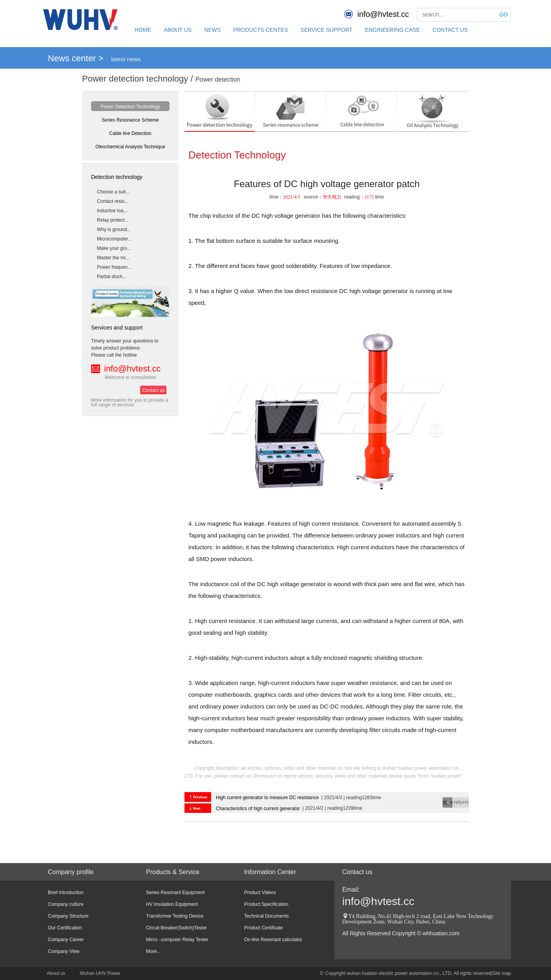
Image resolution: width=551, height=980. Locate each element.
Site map (502, 973)
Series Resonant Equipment (175, 893)
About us (56, 973)
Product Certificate (264, 928)
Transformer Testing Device (175, 916)
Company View (64, 951)
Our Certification (65, 928)
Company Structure (68, 916)
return (456, 802)
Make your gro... (114, 248)
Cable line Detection (130, 133)
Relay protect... (113, 220)
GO (504, 15)
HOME (143, 30)
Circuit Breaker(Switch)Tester (176, 928)
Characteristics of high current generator (258, 809)
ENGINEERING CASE (392, 30)
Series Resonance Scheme (130, 120)
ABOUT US (178, 30)
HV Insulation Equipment (172, 904)
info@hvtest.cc (383, 14)
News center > (76, 58)
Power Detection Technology (130, 107)
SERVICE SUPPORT (327, 30)
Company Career (66, 940)
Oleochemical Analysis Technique (130, 147)
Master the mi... (113, 258)
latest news (126, 59)
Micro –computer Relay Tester (177, 940)
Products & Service (173, 872)
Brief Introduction (66, 893)
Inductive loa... (112, 211)
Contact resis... (113, 201)
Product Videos (260, 893)
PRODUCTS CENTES (260, 30)
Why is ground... (114, 230)
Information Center (270, 872)
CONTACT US (450, 30)
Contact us (153, 390)
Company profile (71, 872)
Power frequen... (114, 267)
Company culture (66, 904)
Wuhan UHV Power (100, 973)
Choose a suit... (113, 192)
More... (153, 951)
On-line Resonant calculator (273, 940)
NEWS (212, 30)
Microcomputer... (114, 239)
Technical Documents (266, 916)
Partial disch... (112, 277)
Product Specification (266, 904)
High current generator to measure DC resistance (267, 798)
